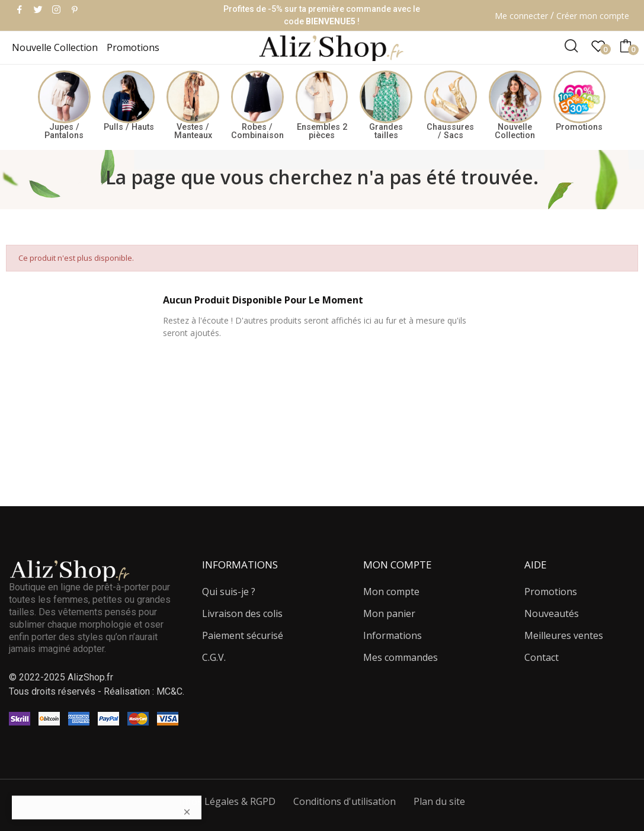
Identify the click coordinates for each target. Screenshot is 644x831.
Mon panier (389, 613)
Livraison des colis (242, 613)
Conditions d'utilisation (345, 801)
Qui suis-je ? (229, 592)
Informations (393, 635)
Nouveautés (552, 613)
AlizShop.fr (90, 677)
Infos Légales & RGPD (227, 801)
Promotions (551, 592)
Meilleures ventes (564, 635)
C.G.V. (214, 657)
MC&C (169, 691)
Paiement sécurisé (243, 635)
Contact (542, 657)
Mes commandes (401, 657)
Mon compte (391, 592)
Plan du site (439, 801)
